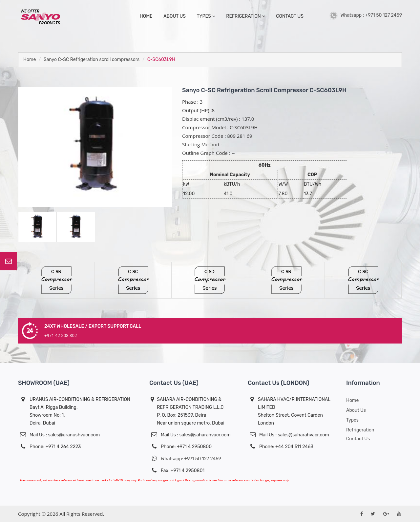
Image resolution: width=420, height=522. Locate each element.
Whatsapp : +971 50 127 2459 (366, 15)
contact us (290, 16)
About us (356, 410)
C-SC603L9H (161, 60)
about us (175, 16)
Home (30, 60)
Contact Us (358, 439)
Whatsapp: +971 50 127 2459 (185, 459)
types (206, 16)
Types (352, 420)
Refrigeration (245, 16)
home (146, 16)
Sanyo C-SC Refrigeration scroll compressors (92, 60)
